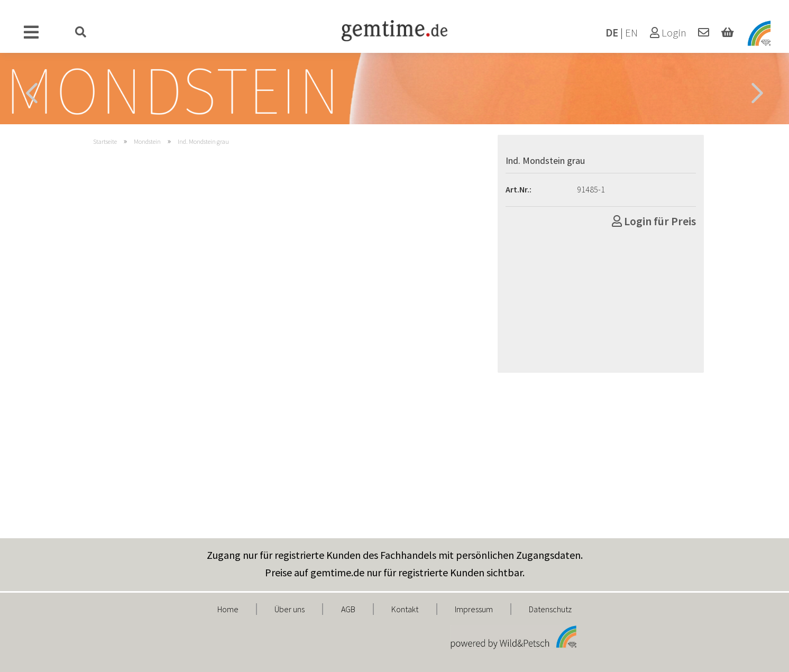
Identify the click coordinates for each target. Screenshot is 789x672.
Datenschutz (550, 609)
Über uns (290, 609)
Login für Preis (654, 221)
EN (631, 33)
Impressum (474, 609)
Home (228, 609)
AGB (348, 609)
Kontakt (405, 609)
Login (668, 33)
